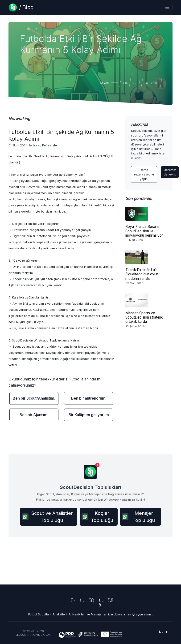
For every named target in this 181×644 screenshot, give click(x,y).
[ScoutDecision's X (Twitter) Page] (72, 600)
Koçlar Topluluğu (97, 517)
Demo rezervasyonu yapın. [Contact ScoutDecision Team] (144, 174)
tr (164, 632)
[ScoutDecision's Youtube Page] (100, 605)
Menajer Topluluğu (138, 517)
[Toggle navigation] (167, 7)
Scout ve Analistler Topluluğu (47, 517)
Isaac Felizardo (45, 145)
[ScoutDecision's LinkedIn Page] (90, 600)
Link (151, 83)
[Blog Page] (21, 7)
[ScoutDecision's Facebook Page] (109, 600)
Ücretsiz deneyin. (170, 172)
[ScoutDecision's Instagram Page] (81, 600)
